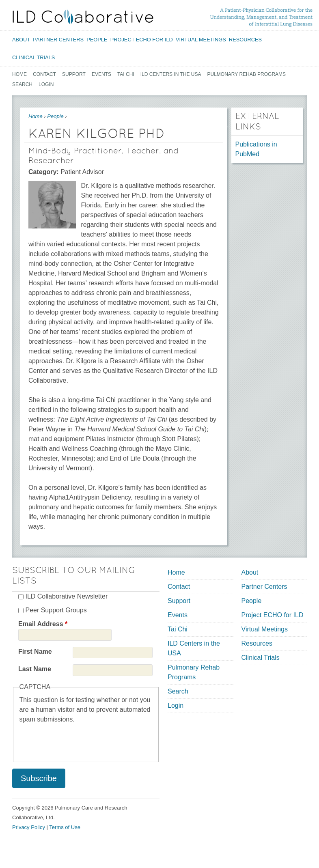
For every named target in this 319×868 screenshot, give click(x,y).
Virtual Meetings (201, 40)
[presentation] (81, 740)
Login (46, 84)
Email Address (43, 624)
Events (101, 74)
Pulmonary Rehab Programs (247, 74)
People (97, 40)
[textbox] (124, 356)
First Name (35, 652)
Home (19, 74)
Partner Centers (58, 40)
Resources (245, 40)
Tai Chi (126, 74)
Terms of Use (65, 827)
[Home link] (83, 17)
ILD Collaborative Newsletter (66, 596)
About (21, 40)
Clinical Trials (33, 57)
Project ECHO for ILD (142, 40)
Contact (44, 74)
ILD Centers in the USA (171, 74)
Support (74, 74)
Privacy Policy (29, 827)
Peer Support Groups (56, 610)
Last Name (35, 669)
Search (22, 84)
